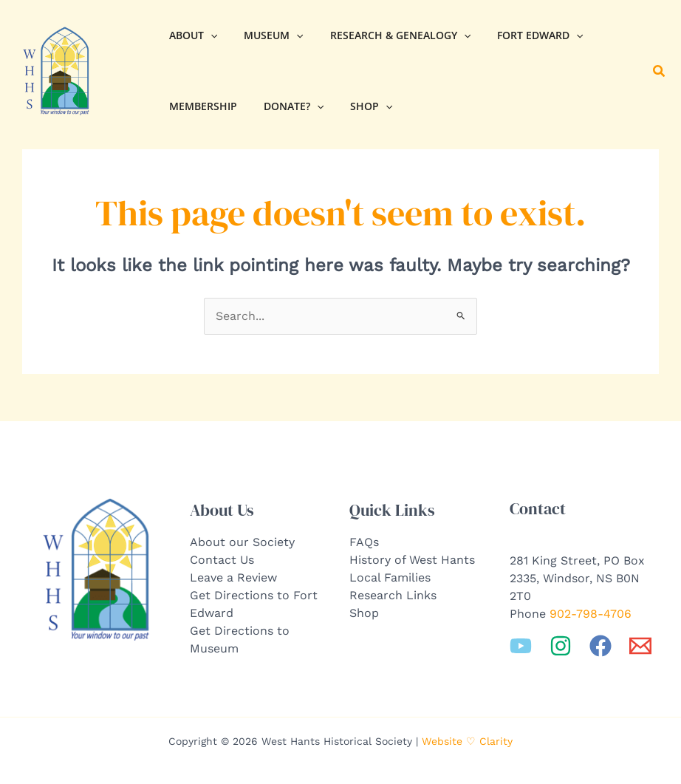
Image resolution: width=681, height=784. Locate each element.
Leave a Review (233, 577)
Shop (364, 613)
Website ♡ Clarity (467, 741)
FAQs (364, 542)
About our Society (242, 542)
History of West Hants (412, 560)
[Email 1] (640, 646)
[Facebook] (600, 646)
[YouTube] (521, 646)
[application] (208, 35)
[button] (660, 71)
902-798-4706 (591, 614)
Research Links (393, 595)
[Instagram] (561, 646)
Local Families (390, 577)
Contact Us (222, 560)
